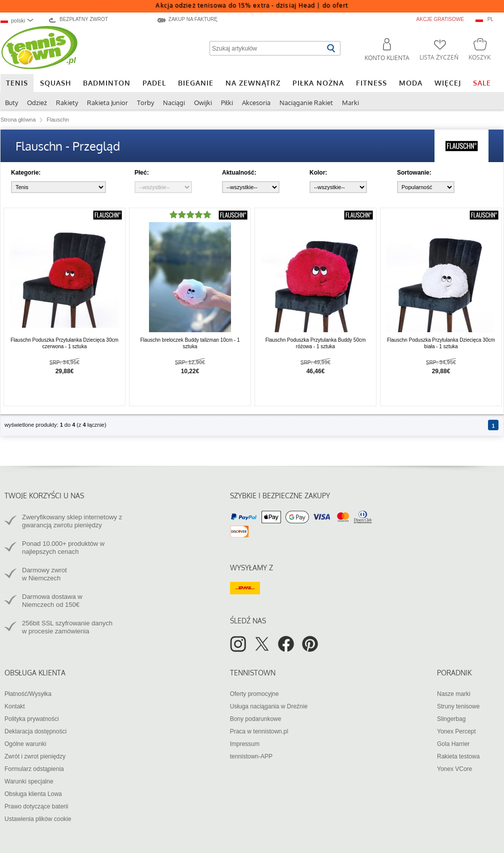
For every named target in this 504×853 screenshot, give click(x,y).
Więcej (448, 83)
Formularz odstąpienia (34, 769)
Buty (11, 103)
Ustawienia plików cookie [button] (38, 819)
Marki (350, 103)
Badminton (107, 83)
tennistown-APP (251, 756)
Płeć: (142, 173)
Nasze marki (454, 694)
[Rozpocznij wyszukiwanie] (331, 48)
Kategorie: (26, 173)
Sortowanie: (414, 173)
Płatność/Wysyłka (28, 694)
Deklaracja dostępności (35, 731)
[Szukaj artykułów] (267, 48)
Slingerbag (451, 719)
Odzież (37, 103)
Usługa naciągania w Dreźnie (269, 706)
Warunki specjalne (29, 781)
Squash (55, 83)
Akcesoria (256, 103)
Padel (154, 83)
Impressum (245, 744)
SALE (482, 83)
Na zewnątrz (253, 83)
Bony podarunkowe (256, 719)
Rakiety (67, 103)
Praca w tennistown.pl (259, 731)
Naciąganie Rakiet (306, 103)
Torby (145, 103)
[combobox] (21, 20)
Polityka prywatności (32, 719)
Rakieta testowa (458, 756)
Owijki (203, 103)
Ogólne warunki (25, 744)
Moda (411, 83)
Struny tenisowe (458, 706)
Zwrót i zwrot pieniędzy (35, 756)
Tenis (17, 83)
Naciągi (174, 103)
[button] (383, 51)
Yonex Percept (456, 731)
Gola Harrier (453, 744)
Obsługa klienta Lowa (33, 794)
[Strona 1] (493, 425)
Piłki (227, 103)
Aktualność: (239, 173)
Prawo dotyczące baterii (36, 806)
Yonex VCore (454, 769)
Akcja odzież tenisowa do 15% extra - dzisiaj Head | (252, 5)
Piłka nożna (318, 83)
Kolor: (318, 173)
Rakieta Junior (107, 103)
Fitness (371, 83)
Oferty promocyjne (254, 694)
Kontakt (15, 706)
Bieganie (196, 83)
